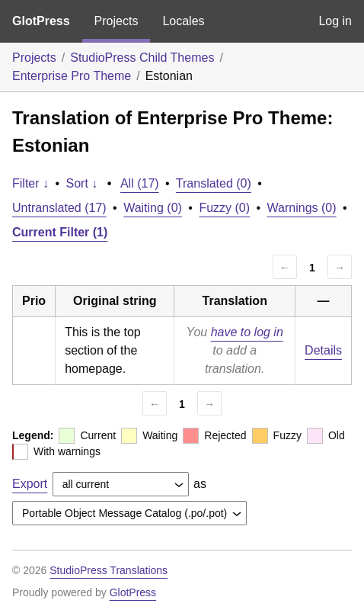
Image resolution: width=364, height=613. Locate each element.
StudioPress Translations (109, 570)
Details (323, 350)
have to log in (247, 332)
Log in (335, 21)
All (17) (140, 183)
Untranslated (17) (59, 208)
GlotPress (41, 21)
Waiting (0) (153, 208)
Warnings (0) (302, 208)
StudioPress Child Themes (142, 58)
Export (30, 484)
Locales (183, 21)
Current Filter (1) (60, 232)
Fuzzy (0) (224, 208)
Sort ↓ (82, 183)
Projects (117, 21)
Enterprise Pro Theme (72, 76)
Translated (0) (214, 183)
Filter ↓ (30, 183)
